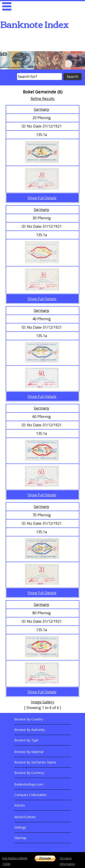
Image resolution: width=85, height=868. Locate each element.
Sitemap (20, 838)
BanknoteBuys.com (29, 784)
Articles (20, 805)
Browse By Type (26, 740)
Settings (20, 827)
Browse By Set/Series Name (35, 762)
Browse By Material (29, 752)
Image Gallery (42, 702)
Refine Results (43, 99)
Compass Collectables (30, 795)
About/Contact (25, 817)
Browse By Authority (29, 730)
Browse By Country (29, 719)
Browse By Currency (29, 773)
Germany (41, 109)
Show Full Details (42, 198)
